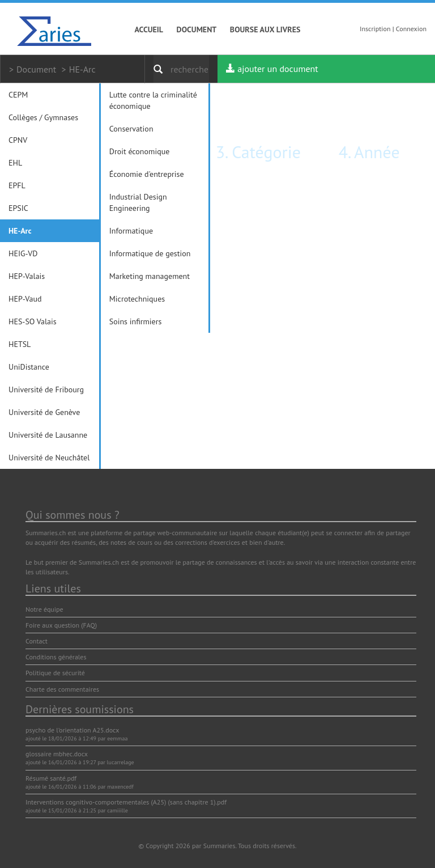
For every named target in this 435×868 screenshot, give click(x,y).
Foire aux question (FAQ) (61, 625)
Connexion (411, 29)
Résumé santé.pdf (51, 778)
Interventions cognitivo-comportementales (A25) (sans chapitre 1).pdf (126, 802)
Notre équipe (44, 609)
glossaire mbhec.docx (57, 754)
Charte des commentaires (62, 689)
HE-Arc (82, 69)
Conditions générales (56, 657)
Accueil (149, 29)
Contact (37, 641)
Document (197, 29)
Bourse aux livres (265, 29)
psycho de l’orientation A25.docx (72, 730)
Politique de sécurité (55, 673)
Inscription (375, 29)
